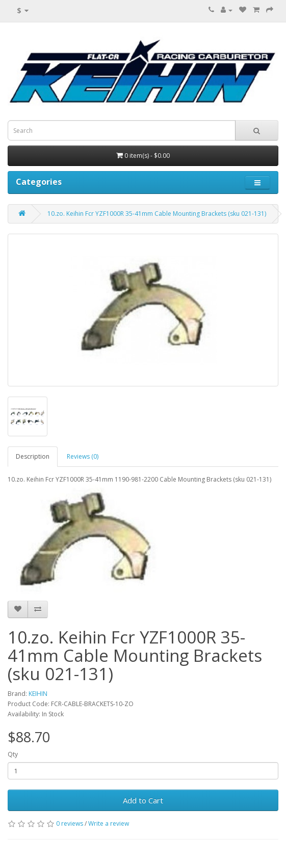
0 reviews (70, 823)
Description (33, 456)
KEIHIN (38, 694)
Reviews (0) (83, 456)
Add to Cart (143, 800)
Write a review (109, 823)
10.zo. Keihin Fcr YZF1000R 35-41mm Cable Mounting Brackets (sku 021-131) (157, 214)
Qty (13, 754)
